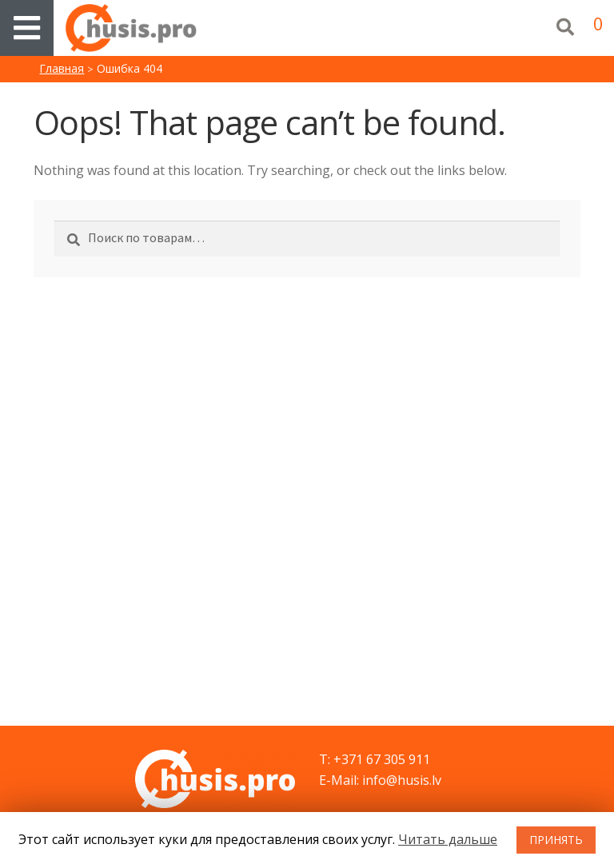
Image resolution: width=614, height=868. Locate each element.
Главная (62, 68)
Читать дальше (448, 839)
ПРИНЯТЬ (556, 840)
